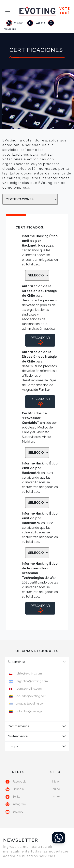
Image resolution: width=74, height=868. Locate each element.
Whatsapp (15, 23)
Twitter (17, 797)
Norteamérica (18, 736)
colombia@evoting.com (31, 711)
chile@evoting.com (29, 673)
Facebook (19, 781)
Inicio (55, 781)
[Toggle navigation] (7, 12)
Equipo (55, 789)
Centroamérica (18, 726)
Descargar (40, 341)
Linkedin (18, 789)
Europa (13, 746)
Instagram (19, 804)
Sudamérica (16, 662)
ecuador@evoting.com (31, 696)
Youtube (18, 812)
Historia (55, 796)
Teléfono (36, 23)
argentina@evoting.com (32, 681)
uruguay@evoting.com (31, 703)
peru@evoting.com (29, 689)
